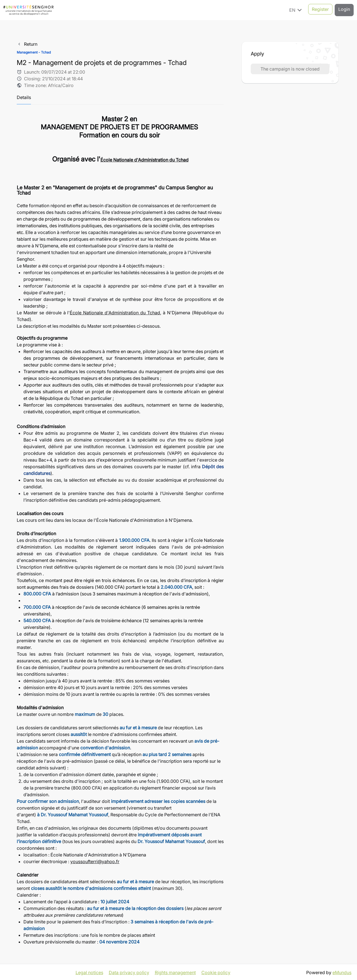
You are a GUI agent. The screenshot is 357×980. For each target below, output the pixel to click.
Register (320, 10)
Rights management (175, 972)
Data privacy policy (129, 972)
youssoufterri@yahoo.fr (95, 861)
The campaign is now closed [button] (290, 69)
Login (344, 10)
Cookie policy (216, 972)
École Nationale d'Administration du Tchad (115, 313)
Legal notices (89, 972)
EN (296, 10)
